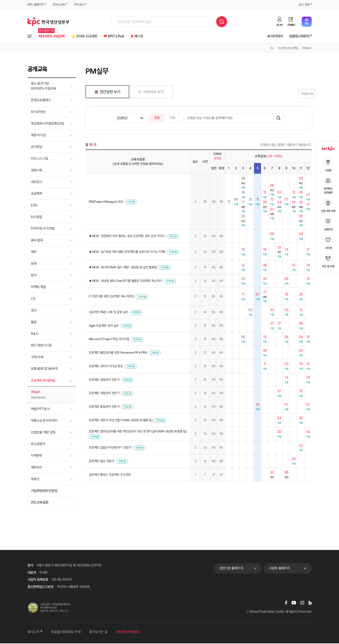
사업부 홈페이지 (280, 569)
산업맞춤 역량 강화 (43, 433)
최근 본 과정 (328, 261)
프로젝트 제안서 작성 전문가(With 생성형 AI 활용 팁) (121, 421)
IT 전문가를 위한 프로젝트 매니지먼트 (111, 297)
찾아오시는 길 (98, 633)
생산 (34, 311)
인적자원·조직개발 (43, 229)
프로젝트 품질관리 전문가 (104, 407)
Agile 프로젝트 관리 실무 (104, 326)
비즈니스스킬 (40, 159)
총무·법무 (37, 241)
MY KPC (328, 149)
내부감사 (37, 183)
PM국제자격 (38, 398)
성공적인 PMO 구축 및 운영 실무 (109, 313)
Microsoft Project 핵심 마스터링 (109, 340)
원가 (34, 276)
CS (33, 299)
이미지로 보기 (150, 92)
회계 (34, 264)
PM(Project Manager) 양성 (106, 202)
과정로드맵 (301, 94)
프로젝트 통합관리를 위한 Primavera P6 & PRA (118, 353)
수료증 (328, 165)
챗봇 (307, 22)
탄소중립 (37, 218)
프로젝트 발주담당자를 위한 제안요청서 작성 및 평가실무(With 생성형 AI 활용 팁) (138, 432)
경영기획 (37, 171)
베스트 (150, 36)
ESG (34, 206)
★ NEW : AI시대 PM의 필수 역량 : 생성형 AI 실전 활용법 (123, 268)
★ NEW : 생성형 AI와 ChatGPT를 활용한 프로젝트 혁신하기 (126, 282)
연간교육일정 (40, 503)
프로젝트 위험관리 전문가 (104, 394)
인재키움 (131, 203)
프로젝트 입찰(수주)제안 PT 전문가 (110, 448)
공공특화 (37, 194)
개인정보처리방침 (128, 633)
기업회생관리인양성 (44, 491)
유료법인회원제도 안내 (66, 633)
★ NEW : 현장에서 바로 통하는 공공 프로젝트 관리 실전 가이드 (127, 237)
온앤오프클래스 (41, 101)
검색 (222, 22)
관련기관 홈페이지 (231, 569)
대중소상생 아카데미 (44, 421)
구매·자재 (37, 358)
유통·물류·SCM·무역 (44, 369)
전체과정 (30, 37)
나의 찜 (328, 242)
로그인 (280, 25)
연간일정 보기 (107, 92)
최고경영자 (38, 445)
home (272, 49)
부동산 (35, 480)
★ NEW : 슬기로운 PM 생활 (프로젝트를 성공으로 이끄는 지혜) (127, 252)
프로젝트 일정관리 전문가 (104, 380)
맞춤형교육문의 (298, 36)
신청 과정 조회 (328, 205)
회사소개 (35, 633)
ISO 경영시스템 (41, 346)
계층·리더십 (38, 136)
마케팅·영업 (38, 288)
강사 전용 (303, 5)
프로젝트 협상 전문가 (102, 462)
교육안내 (328, 224)
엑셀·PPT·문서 (40, 410)
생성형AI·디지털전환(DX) (48, 124)
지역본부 (37, 456)
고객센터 (291, 25)
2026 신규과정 (92, 36)
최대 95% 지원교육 (54, 36)
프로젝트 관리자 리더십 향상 (106, 367)
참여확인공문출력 (328, 185)
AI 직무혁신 (38, 113)
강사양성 (37, 148)
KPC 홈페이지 (36, 5)
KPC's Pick (125, 36)
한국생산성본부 (48, 22)
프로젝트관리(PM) (288, 49)
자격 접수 (82, 5)
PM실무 (307, 49)
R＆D (35, 334)
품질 (34, 323)
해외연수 (37, 468)
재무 (34, 253)
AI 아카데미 (270, 36)
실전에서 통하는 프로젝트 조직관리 (110, 475)
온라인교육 (60, 5)
